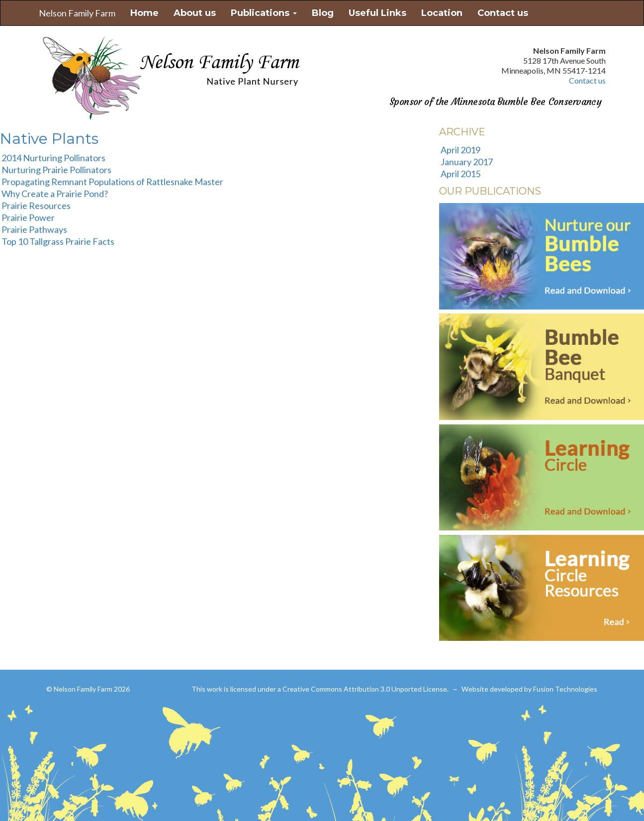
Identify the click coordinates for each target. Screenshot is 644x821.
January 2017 (467, 162)
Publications (264, 13)
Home (144, 13)
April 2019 (460, 150)
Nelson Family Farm (77, 13)
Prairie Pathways (34, 229)
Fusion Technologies (565, 689)
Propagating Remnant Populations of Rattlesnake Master (112, 182)
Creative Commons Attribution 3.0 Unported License (365, 689)
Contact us (503, 13)
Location (442, 13)
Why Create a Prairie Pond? (55, 194)
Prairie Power (28, 217)
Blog (323, 13)
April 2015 (460, 174)
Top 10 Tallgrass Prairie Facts (58, 241)
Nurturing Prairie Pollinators (56, 170)
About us (195, 13)
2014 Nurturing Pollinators (53, 158)
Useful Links (377, 13)
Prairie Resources (36, 205)
